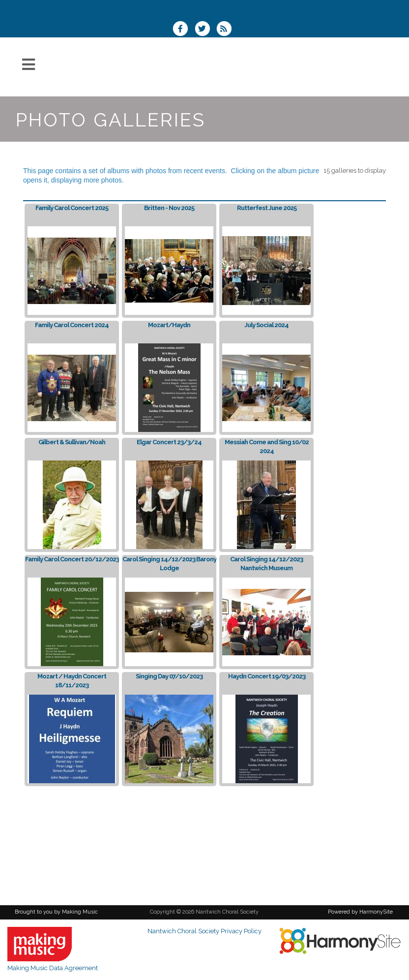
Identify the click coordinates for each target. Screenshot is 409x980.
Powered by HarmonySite (360, 912)
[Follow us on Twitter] (205, 30)
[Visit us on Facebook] (183, 30)
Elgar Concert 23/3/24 (169, 442)
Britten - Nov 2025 (169, 208)
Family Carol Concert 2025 (72, 208)
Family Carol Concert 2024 (72, 325)
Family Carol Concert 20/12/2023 (72, 559)
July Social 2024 (266, 325)
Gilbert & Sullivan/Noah (72, 442)
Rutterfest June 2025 (267, 208)
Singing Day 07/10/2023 (169, 676)
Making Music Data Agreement (53, 968)
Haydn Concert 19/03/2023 (267, 676)
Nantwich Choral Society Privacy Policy (204, 931)
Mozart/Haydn (169, 325)
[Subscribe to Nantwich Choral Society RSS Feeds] (226, 30)
